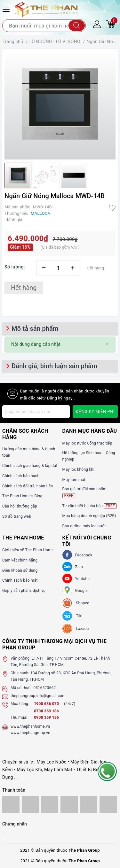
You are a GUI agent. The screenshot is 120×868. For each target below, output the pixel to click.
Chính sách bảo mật (20, 580)
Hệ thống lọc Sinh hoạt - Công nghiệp (89, 456)
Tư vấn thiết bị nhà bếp (90, 506)
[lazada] (76, 629)
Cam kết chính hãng (20, 560)
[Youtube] (67, 578)
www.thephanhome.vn (30, 726)
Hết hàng (24, 288)
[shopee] (76, 603)
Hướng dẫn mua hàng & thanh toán (29, 452)
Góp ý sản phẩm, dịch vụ (24, 591)
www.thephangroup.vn (30, 733)
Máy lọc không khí (78, 469)
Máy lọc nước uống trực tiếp (87, 443)
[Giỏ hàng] (111, 24)
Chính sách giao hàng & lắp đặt (30, 466)
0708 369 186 (46, 711)
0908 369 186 (46, 717)
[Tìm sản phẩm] (44, 26)
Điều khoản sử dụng (20, 570)
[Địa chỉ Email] (36, 412)
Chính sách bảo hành (21, 476)
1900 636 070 (47, 704)
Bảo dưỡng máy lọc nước (85, 526)
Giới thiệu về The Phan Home (28, 550)
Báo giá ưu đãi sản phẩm (84, 492)
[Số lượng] (58, 268)
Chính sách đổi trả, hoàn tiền (28, 486)
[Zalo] (67, 567)
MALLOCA (40, 213)
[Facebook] (67, 555)
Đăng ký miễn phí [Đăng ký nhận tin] (95, 411)
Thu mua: (19, 717)
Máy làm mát (74, 480)
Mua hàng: (20, 704)
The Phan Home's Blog (22, 496)
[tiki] (72, 616)
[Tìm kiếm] (77, 26)
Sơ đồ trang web (17, 516)
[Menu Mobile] (7, 8)
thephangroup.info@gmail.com (38, 696)
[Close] (107, 344)
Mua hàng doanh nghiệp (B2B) (89, 516)
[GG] (67, 590)
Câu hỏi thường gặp (20, 506)
